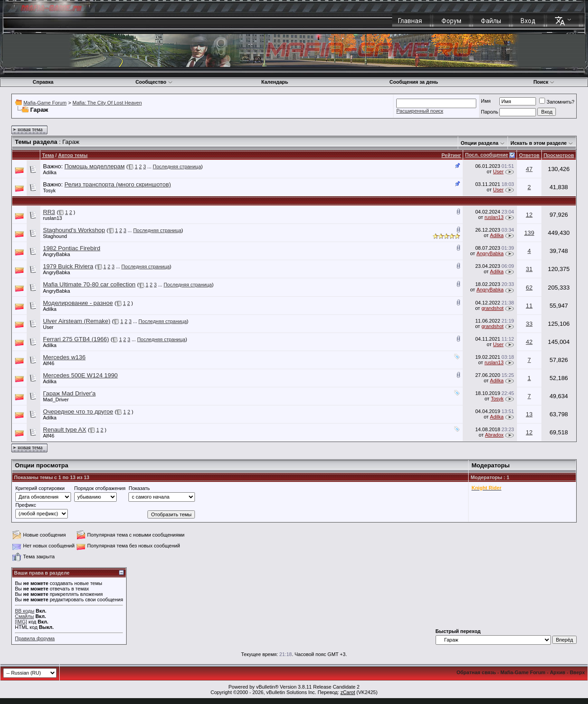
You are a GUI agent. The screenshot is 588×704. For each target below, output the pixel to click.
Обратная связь (476, 672)
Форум (451, 21)
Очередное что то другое (78, 411)
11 (529, 306)
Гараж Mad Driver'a (69, 393)
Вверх (577, 672)
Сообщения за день (414, 82)
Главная (410, 21)
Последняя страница (177, 166)
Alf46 (49, 363)
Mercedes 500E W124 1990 (80, 375)
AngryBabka (57, 254)
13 (529, 414)
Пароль (489, 112)
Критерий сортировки (40, 488)
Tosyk (49, 190)
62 (529, 288)
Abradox (494, 435)
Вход (528, 21)
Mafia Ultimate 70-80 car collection (89, 284)
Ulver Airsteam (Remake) (77, 321)
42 (529, 342)
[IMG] (21, 622)
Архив (558, 672)
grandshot (492, 308)
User (498, 171)
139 (529, 233)
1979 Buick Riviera (68, 266)
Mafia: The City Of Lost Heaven (107, 103)
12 (529, 215)
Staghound (55, 236)
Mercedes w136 (64, 357)
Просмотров (559, 155)
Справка (43, 82)
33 (529, 324)
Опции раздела (480, 143)
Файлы (491, 21)
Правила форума (35, 638)
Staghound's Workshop (74, 230)
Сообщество (154, 82)
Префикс (26, 505)
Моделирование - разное (78, 303)
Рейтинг (451, 155)
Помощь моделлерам (94, 166)
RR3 (49, 212)
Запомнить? (557, 102)
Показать (139, 488)
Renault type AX (65, 430)
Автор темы (73, 155)
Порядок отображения (100, 488)
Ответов (529, 155)
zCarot (348, 692)
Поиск (544, 82)
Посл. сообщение (486, 155)
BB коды (25, 611)
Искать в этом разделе (539, 143)
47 (529, 169)
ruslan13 (52, 218)
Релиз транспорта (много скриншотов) (118, 184)
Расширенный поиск (420, 111)
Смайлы (24, 616)
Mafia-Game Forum (45, 103)
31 (529, 269)
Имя (486, 101)
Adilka (50, 172)
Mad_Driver (56, 400)
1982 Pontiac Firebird (72, 248)
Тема (48, 155)
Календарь (275, 82)
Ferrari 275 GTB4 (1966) (76, 339)
